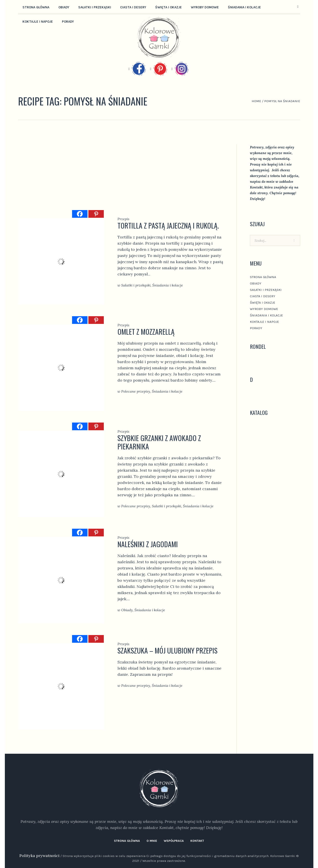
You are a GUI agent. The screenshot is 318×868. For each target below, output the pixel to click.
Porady (256, 328)
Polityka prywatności (39, 856)
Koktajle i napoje (264, 322)
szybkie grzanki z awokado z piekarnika (159, 442)
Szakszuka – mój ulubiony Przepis (167, 650)
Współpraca (174, 841)
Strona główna (263, 277)
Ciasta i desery (263, 296)
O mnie (152, 841)
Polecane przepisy (136, 391)
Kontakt (197, 841)
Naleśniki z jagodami (148, 544)
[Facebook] (80, 214)
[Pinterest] (96, 214)
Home (256, 101)
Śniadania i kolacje (168, 285)
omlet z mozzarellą (146, 332)
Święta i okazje (263, 303)
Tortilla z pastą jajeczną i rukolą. (168, 225)
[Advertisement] (121, 177)
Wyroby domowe (264, 309)
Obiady (127, 610)
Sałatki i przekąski (136, 285)
